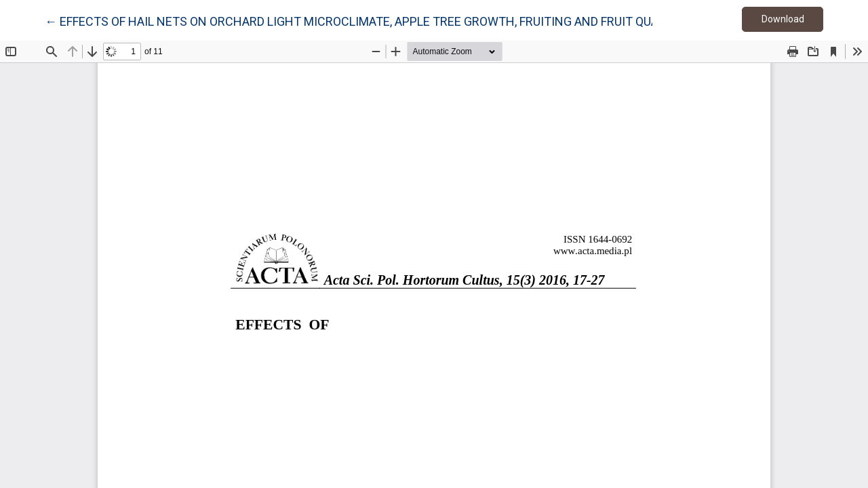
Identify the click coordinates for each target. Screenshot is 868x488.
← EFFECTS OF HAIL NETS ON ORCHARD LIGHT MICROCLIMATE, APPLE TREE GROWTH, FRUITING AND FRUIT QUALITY (364, 20)
